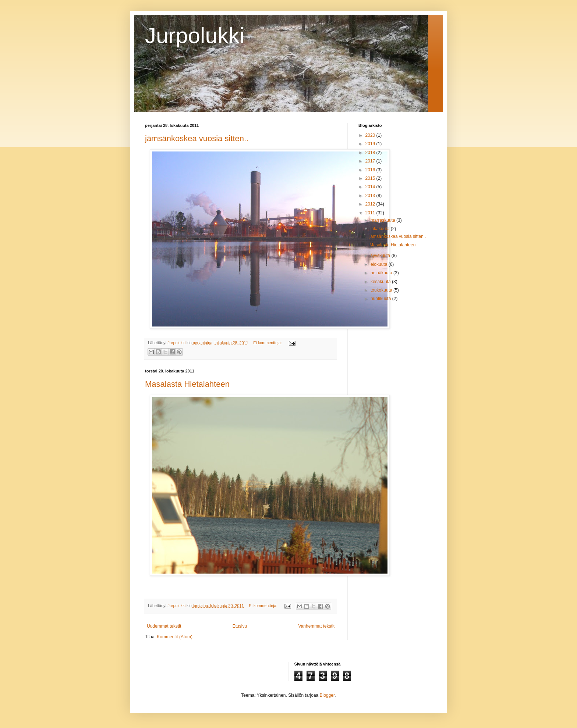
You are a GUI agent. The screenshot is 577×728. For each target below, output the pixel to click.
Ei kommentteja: (268, 343)
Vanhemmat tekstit (316, 626)
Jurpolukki (195, 35)
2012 (371, 204)
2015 (371, 178)
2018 (371, 153)
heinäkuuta (382, 273)
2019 (371, 144)
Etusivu (240, 626)
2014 (371, 187)
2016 (371, 170)
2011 (371, 213)
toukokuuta (382, 290)
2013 (371, 196)
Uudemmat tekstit (164, 626)
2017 (371, 161)
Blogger (327, 695)
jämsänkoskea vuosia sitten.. (197, 138)
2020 (371, 135)
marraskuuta (383, 220)
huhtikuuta (381, 299)
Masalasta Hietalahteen (187, 384)
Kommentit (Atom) (175, 637)
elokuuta (380, 264)
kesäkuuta (381, 282)
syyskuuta (381, 256)
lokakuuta (381, 229)
